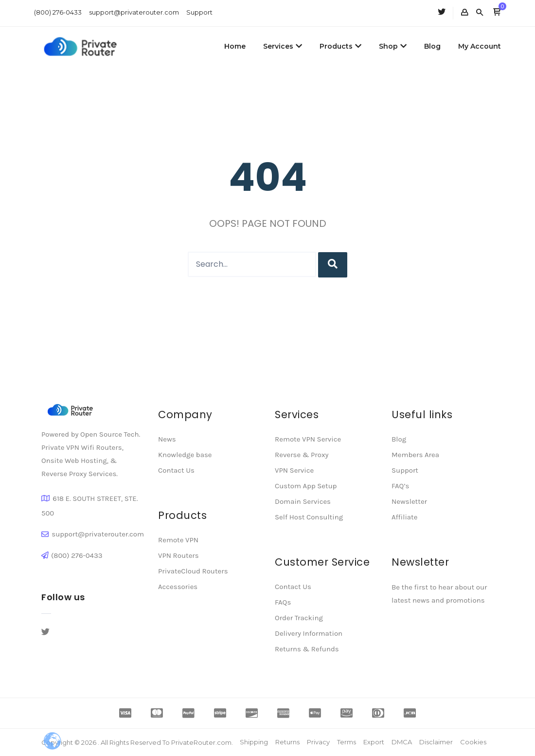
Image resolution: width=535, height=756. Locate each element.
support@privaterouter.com (134, 12)
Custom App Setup (306, 486)
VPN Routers (178, 555)
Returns (287, 742)
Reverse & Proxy (302, 455)
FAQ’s (400, 486)
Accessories (178, 587)
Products (340, 46)
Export (374, 742)
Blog (432, 46)
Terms (347, 742)
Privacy (318, 742)
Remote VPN (178, 540)
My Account (480, 46)
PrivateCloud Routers (193, 571)
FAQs (283, 602)
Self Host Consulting (309, 517)
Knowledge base (185, 455)
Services (283, 46)
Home (235, 46)
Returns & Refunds (307, 649)
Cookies (473, 742)
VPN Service (294, 470)
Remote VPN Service (308, 439)
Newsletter (409, 501)
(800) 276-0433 (58, 12)
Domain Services (303, 501)
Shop (393, 46)
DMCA (402, 742)
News (167, 439)
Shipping (254, 742)
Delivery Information (309, 633)
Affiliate (404, 517)
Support (199, 12)
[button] (497, 13)
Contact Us (176, 470)
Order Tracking (299, 618)
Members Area (415, 455)
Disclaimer (436, 742)
